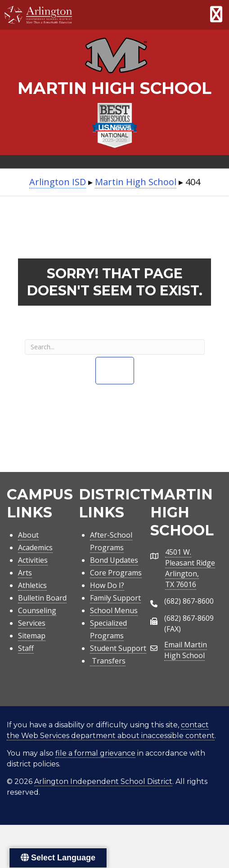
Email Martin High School (186, 650)
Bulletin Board (42, 598)
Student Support (118, 648)
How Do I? (107, 585)
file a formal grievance (95, 753)
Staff (26, 648)
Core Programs (116, 573)
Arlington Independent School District (103, 781)
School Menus (114, 610)
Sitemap (32, 636)
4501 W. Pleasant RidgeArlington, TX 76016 (190, 568)
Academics (35, 548)
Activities (33, 560)
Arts (25, 573)
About (28, 535)
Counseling (37, 610)
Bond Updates (114, 560)
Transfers (108, 661)
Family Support (115, 598)
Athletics (32, 585)
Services (32, 623)
